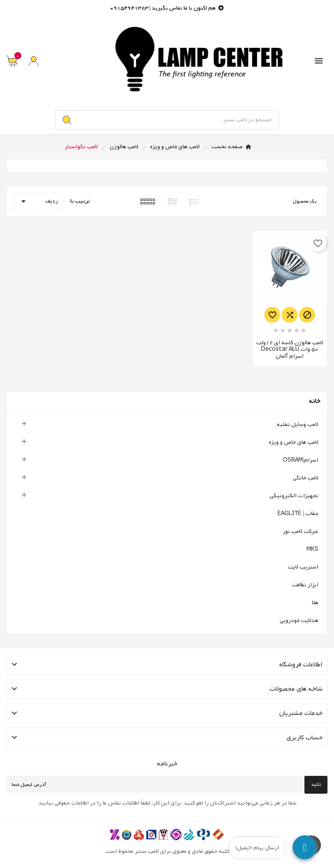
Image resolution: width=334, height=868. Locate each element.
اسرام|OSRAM (301, 460)
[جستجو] (179, 120)
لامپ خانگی (306, 478)
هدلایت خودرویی (299, 620)
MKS (312, 549)
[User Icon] (34, 61)
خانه (315, 401)
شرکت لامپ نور (301, 531)
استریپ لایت (303, 567)
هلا (315, 603)
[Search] (67, 120)
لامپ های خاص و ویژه (294, 442)
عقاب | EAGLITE (298, 514)
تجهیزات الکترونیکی (294, 496)
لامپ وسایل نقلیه (297, 424)
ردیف (38, 201)
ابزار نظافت (305, 585)
